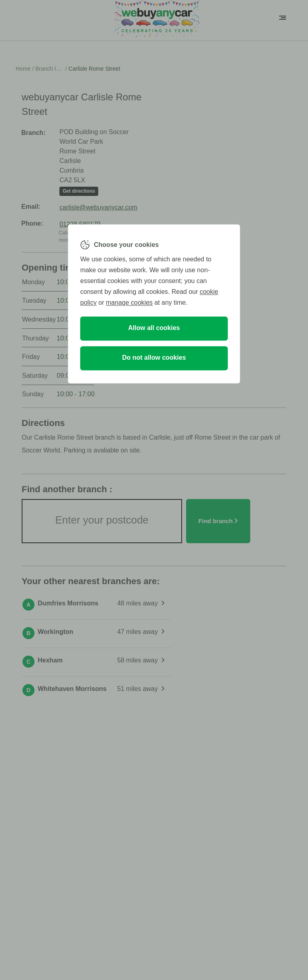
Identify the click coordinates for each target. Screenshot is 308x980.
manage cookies (129, 303)
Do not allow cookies (154, 358)
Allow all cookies (154, 328)
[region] (154, 304)
